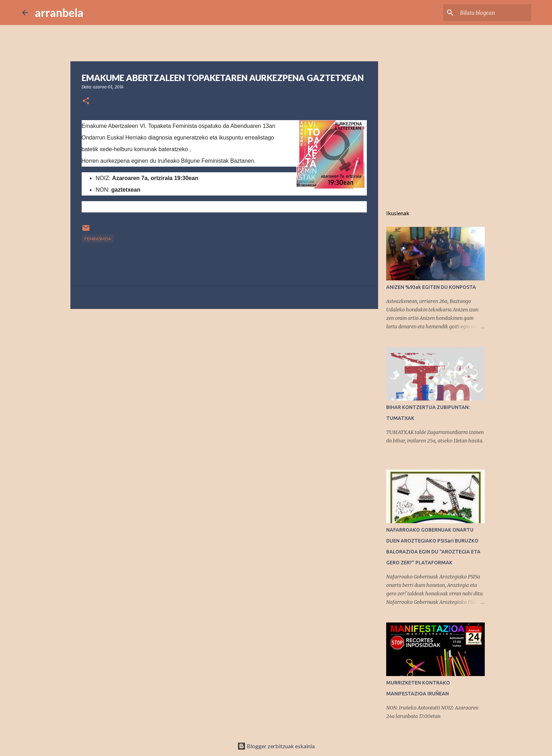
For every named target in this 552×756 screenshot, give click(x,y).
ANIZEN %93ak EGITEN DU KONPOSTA (431, 287)
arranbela (59, 13)
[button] (86, 101)
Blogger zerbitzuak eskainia (276, 746)
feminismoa (98, 239)
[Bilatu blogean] (494, 13)
